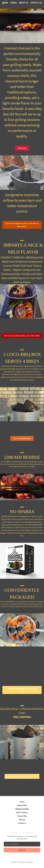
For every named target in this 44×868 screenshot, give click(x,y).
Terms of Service (22, 812)
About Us (22, 820)
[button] (22, 148)
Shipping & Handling (22, 809)
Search (22, 802)
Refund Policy (22, 805)
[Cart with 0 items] (43, 3)
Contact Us (22, 823)
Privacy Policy (22, 816)
